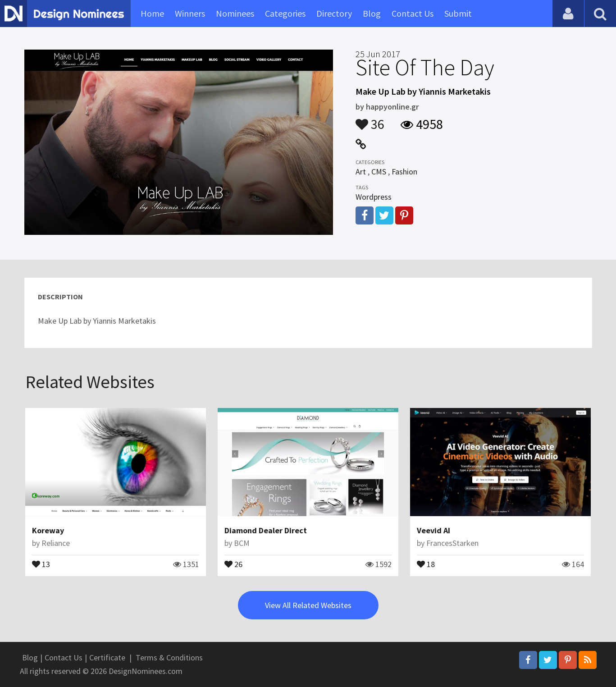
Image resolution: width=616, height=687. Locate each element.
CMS (379, 172)
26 (233, 563)
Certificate (107, 657)
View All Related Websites (308, 605)
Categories (285, 13)
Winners (190, 13)
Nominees (235, 13)
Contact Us (413, 13)
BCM (242, 543)
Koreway (48, 530)
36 (370, 120)
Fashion (404, 172)
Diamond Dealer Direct (266, 530)
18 (426, 563)
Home (152, 13)
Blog (372, 13)
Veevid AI (433, 530)
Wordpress (374, 197)
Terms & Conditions (169, 657)
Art (361, 172)
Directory (334, 13)
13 (41, 563)
